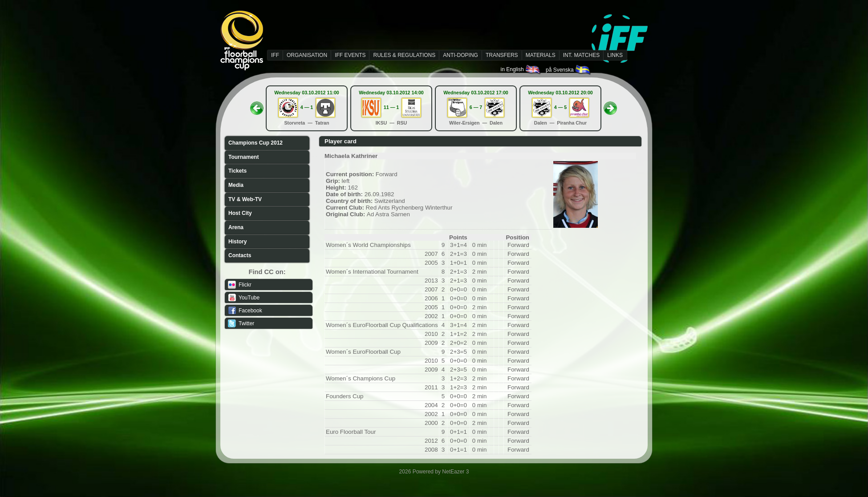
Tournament (243, 157)
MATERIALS (541, 55)
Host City (240, 213)
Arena (236, 227)
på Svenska (569, 70)
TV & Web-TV (245, 199)
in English (521, 69)
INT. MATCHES (581, 55)
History (237, 242)
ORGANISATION (307, 55)
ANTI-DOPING (460, 55)
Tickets (237, 171)
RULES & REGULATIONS (404, 55)
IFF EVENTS (350, 55)
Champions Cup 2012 (256, 143)
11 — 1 (391, 107)
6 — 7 (476, 107)
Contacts (240, 255)
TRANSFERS (502, 55)
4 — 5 (560, 107)
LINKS (615, 55)
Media (236, 185)
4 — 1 (307, 107)
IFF (275, 55)
